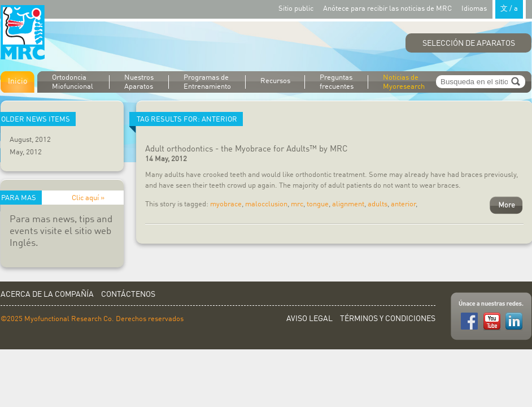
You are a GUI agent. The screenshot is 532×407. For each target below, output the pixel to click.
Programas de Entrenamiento (207, 82)
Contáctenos (128, 295)
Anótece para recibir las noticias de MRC (387, 9)
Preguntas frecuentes (337, 82)
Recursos (275, 81)
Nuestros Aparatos (139, 82)
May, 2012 (26, 152)
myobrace (226, 204)
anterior (403, 204)
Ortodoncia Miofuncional (73, 82)
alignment (348, 204)
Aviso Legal (309, 319)
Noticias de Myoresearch (404, 82)
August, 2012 (30, 140)
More (506, 205)
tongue (318, 204)
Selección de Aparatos (469, 44)
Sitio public (296, 9)
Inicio (18, 81)
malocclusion (266, 204)
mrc (297, 204)
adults (378, 204)
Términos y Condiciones (388, 319)
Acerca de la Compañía (47, 295)
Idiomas (494, 8)
